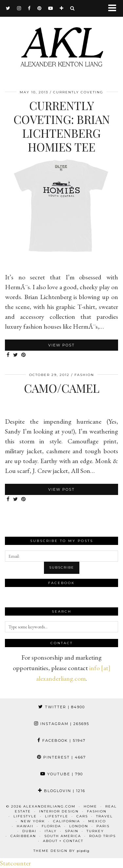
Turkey (95, 831)
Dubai (29, 831)
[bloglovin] (62, 8)
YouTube (62, 774)
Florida (51, 826)
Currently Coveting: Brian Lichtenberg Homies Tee (62, 126)
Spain (72, 831)
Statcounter (15, 863)
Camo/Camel (62, 388)
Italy (51, 831)
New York (33, 821)
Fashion (84, 375)
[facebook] (29, 8)
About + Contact (63, 841)
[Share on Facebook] (8, 355)
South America (63, 836)
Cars (82, 816)
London (79, 826)
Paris (103, 826)
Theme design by (61, 851)
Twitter (62, 707)
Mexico (97, 821)
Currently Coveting (78, 92)
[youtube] (51, 8)
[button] (114, 8)
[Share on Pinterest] (24, 355)
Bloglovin (62, 791)
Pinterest (61, 757)
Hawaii (25, 826)
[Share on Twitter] (16, 355)
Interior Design (59, 811)
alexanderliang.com (49, 806)
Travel (104, 816)
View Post (61, 345)
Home (90, 806)
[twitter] (8, 8)
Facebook (61, 740)
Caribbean (23, 836)
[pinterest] (40, 8)
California (67, 821)
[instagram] (19, 8)
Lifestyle (25, 816)
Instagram (62, 724)
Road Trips (102, 836)
